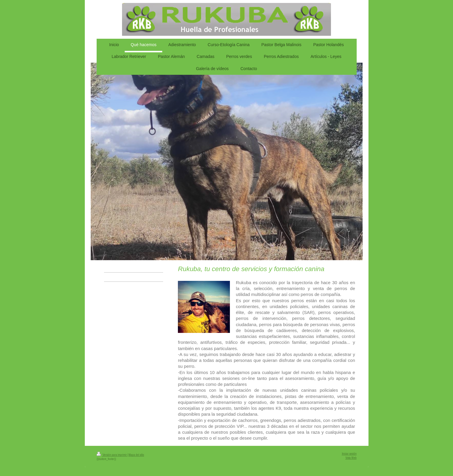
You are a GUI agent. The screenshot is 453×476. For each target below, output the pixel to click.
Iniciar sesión (349, 454)
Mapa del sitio (136, 455)
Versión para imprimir (112, 455)
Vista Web (351, 458)
